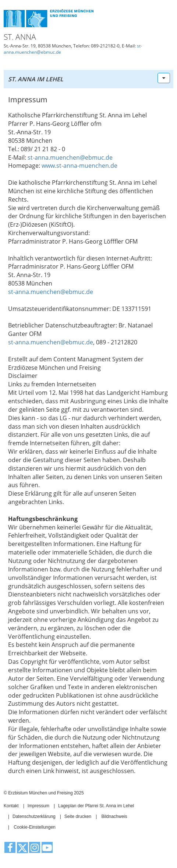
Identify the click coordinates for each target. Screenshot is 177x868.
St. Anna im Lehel (36, 79)
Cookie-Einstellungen (34, 827)
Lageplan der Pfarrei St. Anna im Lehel (96, 806)
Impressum (38, 806)
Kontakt (11, 806)
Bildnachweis (114, 816)
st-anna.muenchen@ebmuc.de (70, 157)
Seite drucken (78, 816)
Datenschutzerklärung (34, 816)
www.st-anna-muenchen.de (79, 166)
